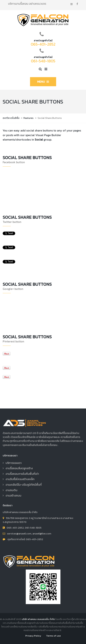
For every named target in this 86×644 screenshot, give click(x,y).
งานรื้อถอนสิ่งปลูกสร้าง (19, 468)
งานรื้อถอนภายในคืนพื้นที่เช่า (22, 474)
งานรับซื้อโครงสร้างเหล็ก (20, 479)
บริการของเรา (14, 463)
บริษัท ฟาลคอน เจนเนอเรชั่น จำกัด (38, 619)
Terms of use (53, 636)
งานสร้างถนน (13, 495)
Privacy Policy (33, 636)
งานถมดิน (11, 490)
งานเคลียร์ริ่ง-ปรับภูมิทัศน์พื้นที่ (24, 485)
